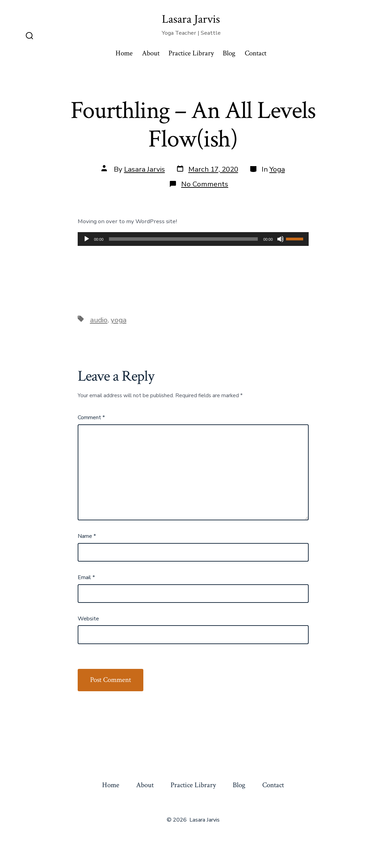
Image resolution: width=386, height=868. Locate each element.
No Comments (205, 184)
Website (88, 619)
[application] (193, 239)
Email (86, 577)
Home (124, 53)
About (151, 53)
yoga (119, 320)
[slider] (183, 239)
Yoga (277, 169)
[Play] (87, 239)
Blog (229, 53)
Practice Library (191, 53)
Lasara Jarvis (145, 169)
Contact (256, 53)
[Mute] (280, 239)
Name (87, 536)
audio (99, 320)
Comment (91, 417)
